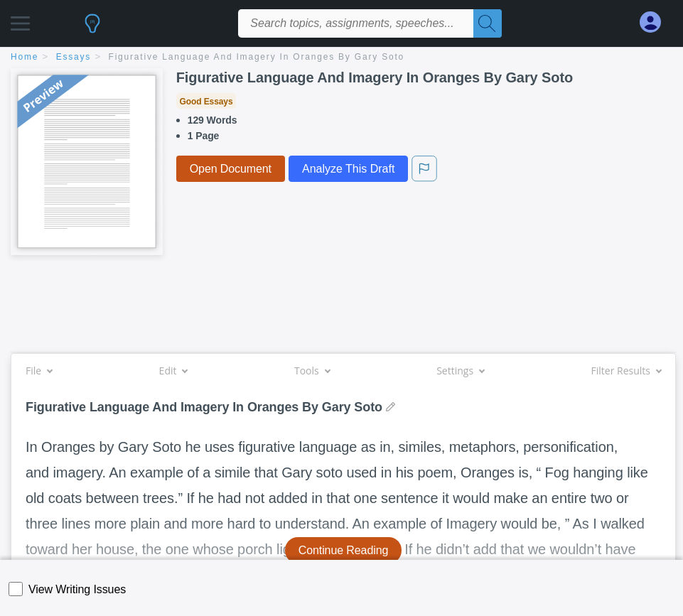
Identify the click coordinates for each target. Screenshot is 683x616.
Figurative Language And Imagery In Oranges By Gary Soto (257, 57)
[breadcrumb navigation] (341, 58)
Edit (173, 371)
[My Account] (656, 22)
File (39, 371)
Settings (460, 371)
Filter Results (626, 371)
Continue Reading (344, 550)
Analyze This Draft (348, 169)
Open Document (231, 169)
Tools (312, 371)
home (25, 57)
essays (74, 57)
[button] (20, 20)
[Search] (488, 23)
